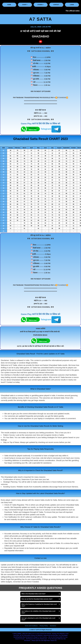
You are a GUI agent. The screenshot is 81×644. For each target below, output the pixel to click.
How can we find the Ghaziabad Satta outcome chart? (37, 599)
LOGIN (72, 5)
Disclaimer (53, 626)
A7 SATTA (40, 19)
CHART (25, 5)
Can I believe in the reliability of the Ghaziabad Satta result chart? (38, 612)
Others (40, 5)
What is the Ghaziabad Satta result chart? (34, 594)
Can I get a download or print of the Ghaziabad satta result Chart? (38, 619)
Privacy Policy (44, 626)
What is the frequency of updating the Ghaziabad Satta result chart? (39, 605)
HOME (9, 5)
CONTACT (56, 5)
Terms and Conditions (31, 626)
